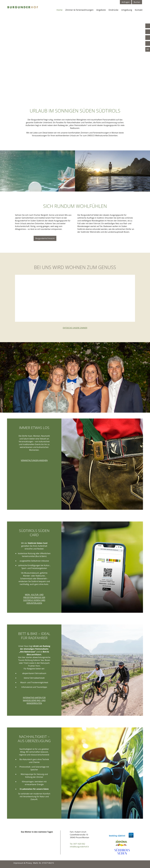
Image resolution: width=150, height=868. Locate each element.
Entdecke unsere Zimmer (75, 328)
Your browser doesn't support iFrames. (37, 844)
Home (59, 10)
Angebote (101, 10)
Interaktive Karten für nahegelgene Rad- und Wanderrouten (34, 700)
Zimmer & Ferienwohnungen (79, 10)
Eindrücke (113, 10)
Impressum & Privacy (23, 863)
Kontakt (139, 10)
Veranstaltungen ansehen (34, 460)
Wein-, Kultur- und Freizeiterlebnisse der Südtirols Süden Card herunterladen (34, 599)
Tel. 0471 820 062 (77, 844)
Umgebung (127, 10)
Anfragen (126, 2)
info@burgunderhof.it (79, 847)
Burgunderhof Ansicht (45, 238)
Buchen (137, 2)
